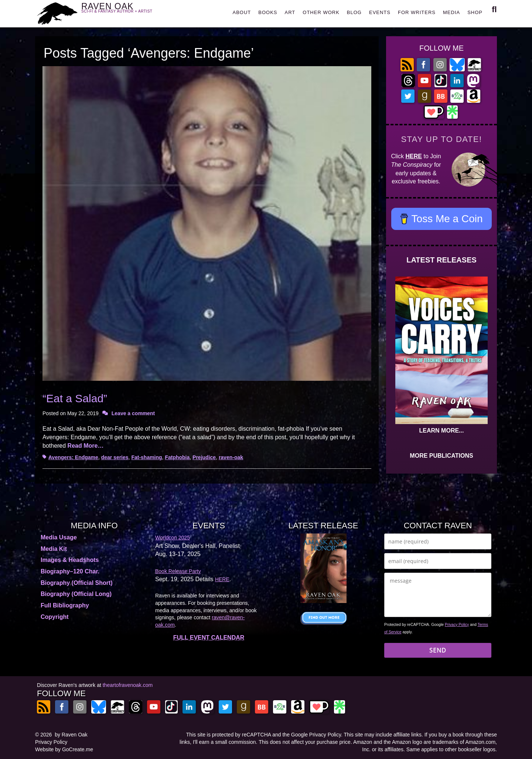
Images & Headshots (70, 560)
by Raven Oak (71, 735)
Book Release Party (178, 571)
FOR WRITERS (417, 12)
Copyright (55, 617)
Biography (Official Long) (76, 594)
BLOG (354, 12)
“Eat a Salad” (75, 398)
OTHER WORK (321, 12)
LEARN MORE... (442, 431)
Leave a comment (133, 413)
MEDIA (451, 12)
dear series (115, 457)
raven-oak (231, 457)
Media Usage (59, 537)
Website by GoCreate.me (64, 749)
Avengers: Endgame (73, 457)
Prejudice (204, 457)
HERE (414, 156)
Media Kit (54, 549)
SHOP (475, 12)
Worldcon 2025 (173, 538)
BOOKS (268, 12)
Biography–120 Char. (70, 571)
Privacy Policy (457, 624)
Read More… (86, 446)
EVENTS (380, 12)
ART (290, 12)
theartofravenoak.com (128, 685)
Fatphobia (177, 457)
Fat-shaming (146, 457)
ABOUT (242, 12)
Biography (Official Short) (77, 583)
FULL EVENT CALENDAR (209, 638)
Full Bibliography (65, 605)
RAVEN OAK (128, 12)
